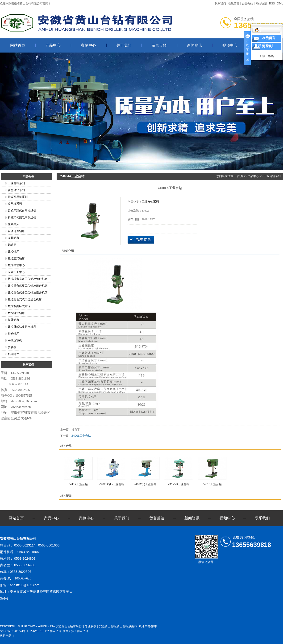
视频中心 (230, 45)
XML (280, 4)
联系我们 (220, 4)
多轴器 (12, 347)
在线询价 (141, 240)
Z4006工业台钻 (81, 436)
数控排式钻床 (16, 313)
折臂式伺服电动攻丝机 (22, 217)
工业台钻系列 (16, 183)
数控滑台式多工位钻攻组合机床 (28, 293)
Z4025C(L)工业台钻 (111, 484)
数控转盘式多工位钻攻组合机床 (28, 279)
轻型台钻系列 (16, 190)
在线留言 (234, 4)
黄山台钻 (122, 626)
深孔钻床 (13, 238)
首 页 (240, 176)
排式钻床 (13, 334)
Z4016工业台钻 (212, 484)
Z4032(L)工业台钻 (145, 484)
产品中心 (53, 45)
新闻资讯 (195, 45)
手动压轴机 (15, 340)
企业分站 (247, 4)
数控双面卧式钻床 (19, 306)
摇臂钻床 (13, 320)
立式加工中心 (16, 272)
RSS (272, 4)
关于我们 (124, 45)
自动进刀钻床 (16, 231)
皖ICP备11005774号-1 (14, 631)
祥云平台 (55, 631)
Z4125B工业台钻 (179, 484)
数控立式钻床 (16, 258)
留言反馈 (159, 45)
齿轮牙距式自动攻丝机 (22, 211)
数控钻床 (13, 252)
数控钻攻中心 (16, 265)
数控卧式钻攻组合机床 (22, 327)
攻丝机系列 (15, 204)
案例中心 (88, 45)
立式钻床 (13, 224)
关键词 (133, 626)
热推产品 (6, 636)
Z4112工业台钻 (78, 484)
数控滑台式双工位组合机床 (25, 299)
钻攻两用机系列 (18, 197)
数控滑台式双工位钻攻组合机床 (28, 286)
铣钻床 (12, 245)
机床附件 (13, 354)
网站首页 (18, 45)
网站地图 (261, 4)
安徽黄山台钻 (108, 626)
